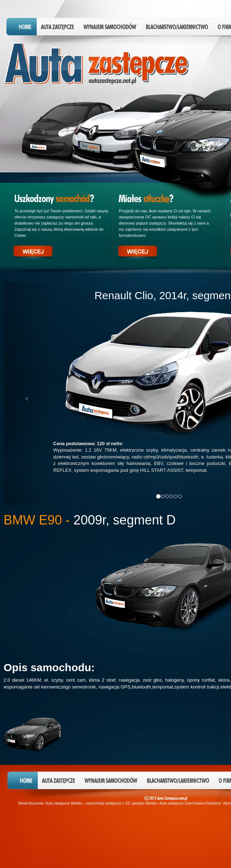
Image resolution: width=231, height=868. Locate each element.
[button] (28, 394)
